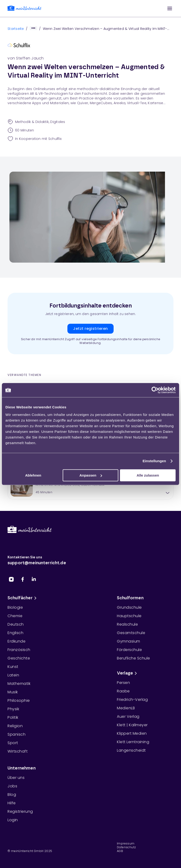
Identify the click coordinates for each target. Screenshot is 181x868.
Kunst (13, 667)
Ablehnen (33, 475)
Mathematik (19, 684)
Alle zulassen (148, 475)
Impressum (126, 844)
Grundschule (129, 607)
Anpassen (91, 475)
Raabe (123, 691)
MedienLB (126, 708)
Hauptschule (129, 616)
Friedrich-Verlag (132, 700)
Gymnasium (129, 641)
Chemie (15, 616)
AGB (120, 851)
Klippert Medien (132, 733)
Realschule (127, 624)
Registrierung (20, 811)
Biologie (15, 607)
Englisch (15, 633)
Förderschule (129, 650)
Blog (12, 795)
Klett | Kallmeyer (132, 725)
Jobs (12, 786)
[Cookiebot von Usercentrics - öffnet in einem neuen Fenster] (155, 390)
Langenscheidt (131, 750)
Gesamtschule (131, 633)
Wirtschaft (18, 751)
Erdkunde (16, 641)
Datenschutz (126, 847)
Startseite (16, 29)
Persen (123, 683)
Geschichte (19, 658)
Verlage (128, 673)
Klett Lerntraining (133, 742)
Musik (13, 692)
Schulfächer (23, 598)
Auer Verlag (128, 716)
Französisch (19, 650)
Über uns (16, 778)
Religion (15, 726)
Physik (13, 709)
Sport (13, 743)
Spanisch (16, 734)
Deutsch (16, 624)
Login (13, 820)
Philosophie (19, 700)
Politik (13, 717)
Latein (13, 675)
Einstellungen (154, 461)
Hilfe (12, 803)
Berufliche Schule (134, 658)
